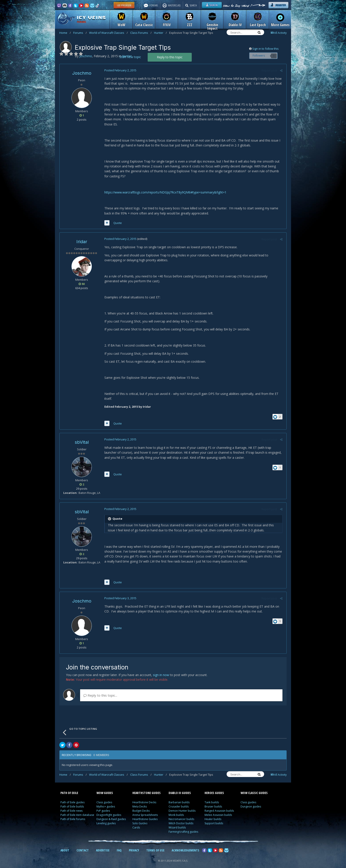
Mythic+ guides (106, 802)
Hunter (160, 33)
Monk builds (176, 810)
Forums (80, 33)
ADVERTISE (103, 845)
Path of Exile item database (77, 810)
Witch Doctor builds (181, 818)
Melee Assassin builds (218, 810)
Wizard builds (177, 823)
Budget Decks (141, 806)
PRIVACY (134, 845)
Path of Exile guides (72, 797)
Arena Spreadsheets (145, 810)
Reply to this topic (170, 57)
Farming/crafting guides (183, 827)
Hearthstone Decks (144, 797)
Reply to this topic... (100, 690)
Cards (136, 823)
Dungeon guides (251, 802)
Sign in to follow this (265, 49)
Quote (117, 218)
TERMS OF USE (155, 845)
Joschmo (82, 73)
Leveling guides (106, 818)
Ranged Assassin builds (219, 806)
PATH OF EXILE (69, 788)
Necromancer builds (181, 814)
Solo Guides (140, 818)
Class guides (104, 797)
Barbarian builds (179, 797)
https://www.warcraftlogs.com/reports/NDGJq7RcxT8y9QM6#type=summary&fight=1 (165, 187)
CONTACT (83, 845)
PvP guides (103, 806)
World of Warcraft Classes (108, 33)
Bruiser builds (213, 802)
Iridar (82, 237)
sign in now (161, 670)
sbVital (82, 437)
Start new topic (130, 57)
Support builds (214, 818)
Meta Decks (140, 802)
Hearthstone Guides (145, 814)
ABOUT (65, 845)
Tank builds (212, 797)
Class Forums (141, 33)
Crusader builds (179, 802)
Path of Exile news (71, 806)
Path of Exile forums (73, 814)
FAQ (119, 845)
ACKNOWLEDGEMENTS (185, 845)
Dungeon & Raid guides (111, 814)
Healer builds (213, 814)
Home (65, 33)
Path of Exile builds (72, 802)
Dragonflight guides (109, 810)
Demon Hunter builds (182, 806)
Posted (120, 70)
